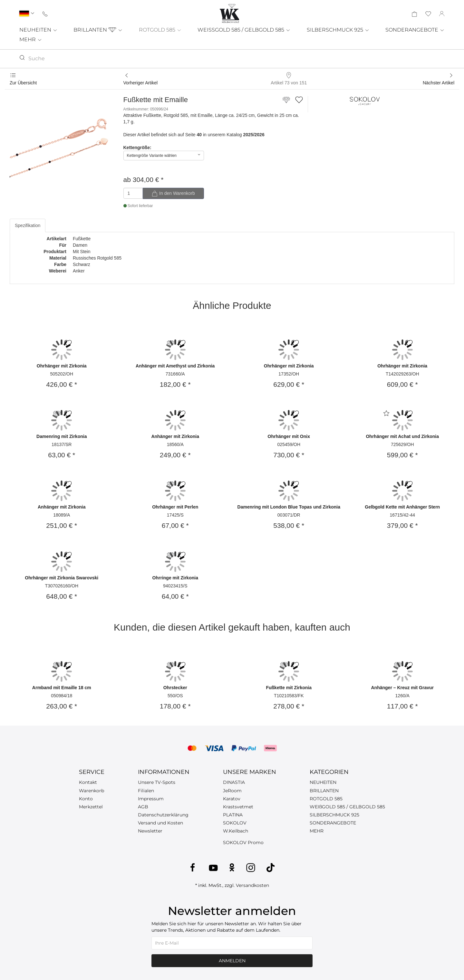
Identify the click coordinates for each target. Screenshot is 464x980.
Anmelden (232, 961)
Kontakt (88, 782)
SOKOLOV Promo (243, 842)
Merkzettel (91, 807)
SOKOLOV (235, 823)
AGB (143, 807)
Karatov (232, 799)
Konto (86, 799)
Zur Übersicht (23, 83)
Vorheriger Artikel (141, 83)
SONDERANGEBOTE (415, 30)
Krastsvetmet (238, 807)
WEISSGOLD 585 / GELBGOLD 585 (244, 30)
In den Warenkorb (173, 194)
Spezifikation (28, 225)
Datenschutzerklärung (163, 815)
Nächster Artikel (439, 83)
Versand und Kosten (160, 823)
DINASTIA (234, 782)
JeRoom (232, 791)
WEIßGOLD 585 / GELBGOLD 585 (347, 807)
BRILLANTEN (98, 30)
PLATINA (233, 815)
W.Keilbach (236, 831)
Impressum (151, 799)
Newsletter (150, 831)
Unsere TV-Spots (157, 782)
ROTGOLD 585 (160, 30)
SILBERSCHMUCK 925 (338, 30)
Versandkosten (252, 885)
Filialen (146, 791)
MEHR (31, 39)
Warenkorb (92, 791)
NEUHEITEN (39, 30)
